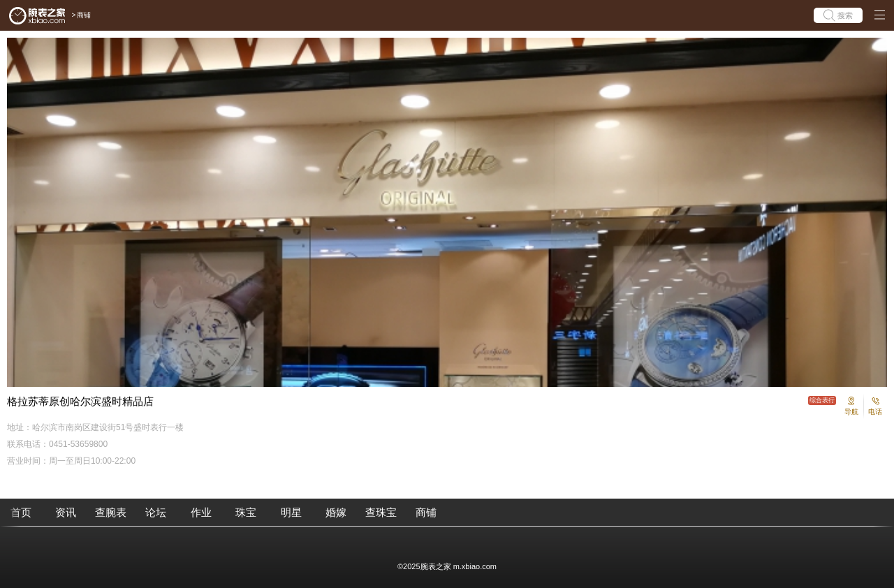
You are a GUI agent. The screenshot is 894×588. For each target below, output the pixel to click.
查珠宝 (381, 512)
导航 (851, 412)
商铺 (84, 15)
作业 (201, 512)
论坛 (156, 512)
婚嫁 (336, 512)
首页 (21, 512)
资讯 (66, 512)
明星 (291, 512)
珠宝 (246, 512)
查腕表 (111, 512)
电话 (875, 412)
